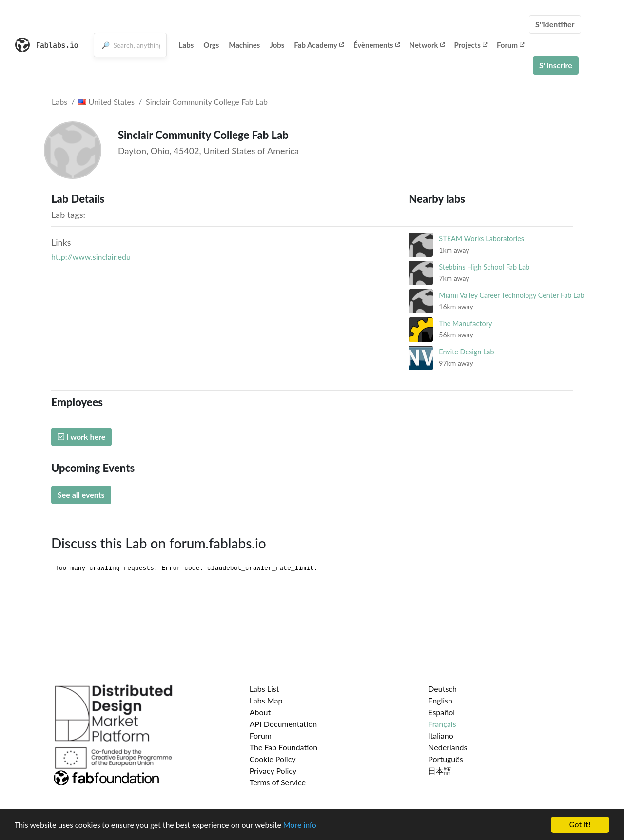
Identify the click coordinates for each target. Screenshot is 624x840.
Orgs (211, 45)
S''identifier (555, 24)
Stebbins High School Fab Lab (484, 267)
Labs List (264, 689)
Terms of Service (278, 782)
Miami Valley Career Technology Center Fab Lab (511, 295)
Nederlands (448, 747)
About (260, 712)
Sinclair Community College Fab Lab (207, 102)
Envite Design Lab (466, 352)
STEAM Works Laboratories (481, 239)
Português (445, 759)
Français (442, 724)
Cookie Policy (273, 759)
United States (107, 102)
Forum (510, 45)
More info (300, 825)
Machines (244, 45)
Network (427, 45)
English (440, 700)
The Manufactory (465, 323)
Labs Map (266, 700)
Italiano (441, 735)
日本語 (440, 771)
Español (441, 712)
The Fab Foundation (284, 747)
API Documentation (283, 724)
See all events (81, 495)
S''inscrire (556, 65)
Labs (186, 45)
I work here (81, 437)
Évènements (377, 45)
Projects (471, 45)
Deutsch (442, 689)
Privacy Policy (273, 771)
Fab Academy (319, 45)
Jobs (277, 45)
